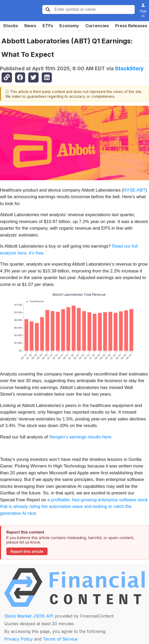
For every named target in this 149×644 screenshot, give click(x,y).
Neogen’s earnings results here (80, 437)
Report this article (27, 552)
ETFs (48, 26)
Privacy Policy (18, 639)
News (30, 26)
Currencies (97, 26)
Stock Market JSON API (29, 616)
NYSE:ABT (134, 190)
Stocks (11, 26)
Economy (69, 26)
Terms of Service (60, 639)
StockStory (129, 68)
